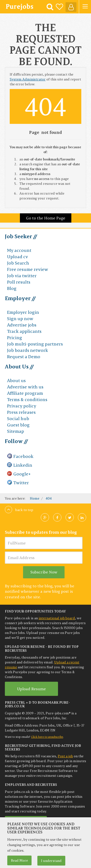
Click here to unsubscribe (47, 737)
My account (19, 250)
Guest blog (18, 425)
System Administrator (28, 79)
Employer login (23, 312)
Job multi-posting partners (35, 344)
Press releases (21, 412)
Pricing (15, 338)
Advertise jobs (22, 325)
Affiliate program (25, 393)
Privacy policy (22, 406)
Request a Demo (24, 357)
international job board (57, 618)
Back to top (19, 510)
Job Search (18, 263)
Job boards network (28, 350)
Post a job (65, 756)
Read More (19, 860)
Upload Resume (31, 689)
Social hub (18, 419)
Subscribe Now (44, 572)
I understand (51, 861)
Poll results (19, 282)
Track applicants (24, 331)
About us (16, 380)
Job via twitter (22, 276)
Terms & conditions (27, 399)
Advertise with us (25, 387)
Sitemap (16, 431)
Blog (12, 288)
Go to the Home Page (46, 218)
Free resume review (28, 269)
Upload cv (17, 257)
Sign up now (20, 319)
